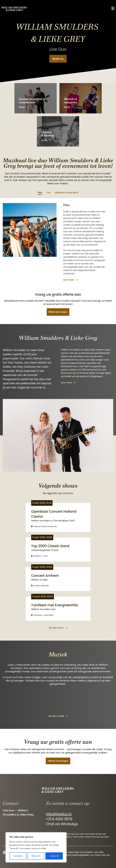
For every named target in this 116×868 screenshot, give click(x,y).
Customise (18, 856)
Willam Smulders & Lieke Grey (14, 9)
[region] (36, 847)
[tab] (40, 193)
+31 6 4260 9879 (59, 819)
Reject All (36, 856)
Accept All (54, 856)
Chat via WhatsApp (62, 824)
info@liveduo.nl (58, 814)
